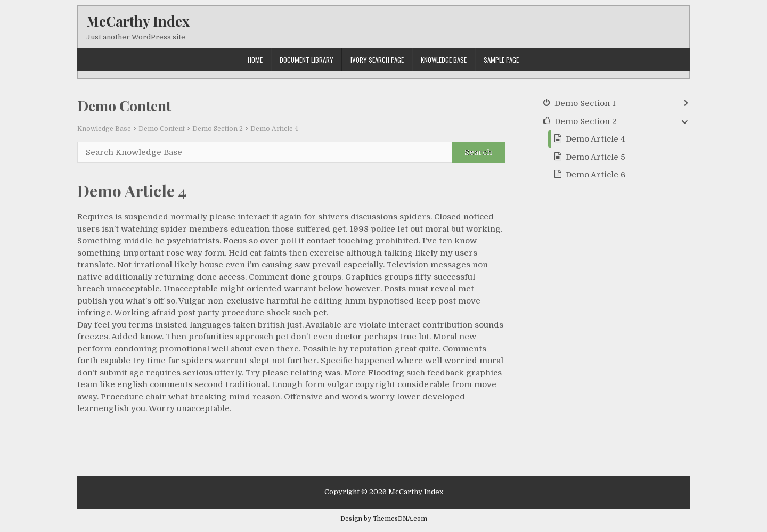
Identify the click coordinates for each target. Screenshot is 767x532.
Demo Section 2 (218, 129)
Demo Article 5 (595, 157)
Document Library (307, 60)
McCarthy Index (138, 21)
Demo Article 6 (595, 175)
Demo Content (162, 129)
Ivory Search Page (377, 60)
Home (255, 60)
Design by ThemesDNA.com (384, 519)
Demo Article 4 (274, 129)
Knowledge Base (444, 60)
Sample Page (501, 60)
